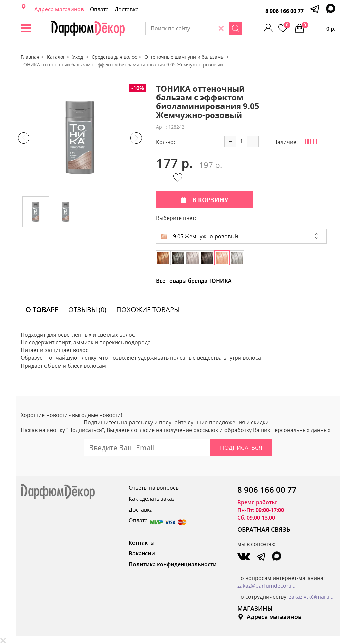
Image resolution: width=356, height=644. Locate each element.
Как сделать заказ (152, 499)
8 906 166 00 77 (285, 11)
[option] (80, 138)
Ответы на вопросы (154, 488)
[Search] (236, 28)
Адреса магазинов (59, 9)
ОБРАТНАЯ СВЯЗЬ (264, 529)
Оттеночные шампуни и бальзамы (184, 57)
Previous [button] (24, 138)
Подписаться (241, 447)
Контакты (142, 543)
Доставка (127, 9)
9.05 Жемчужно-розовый (200, 236)
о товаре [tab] (42, 309)
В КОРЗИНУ (204, 200)
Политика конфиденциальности (173, 564)
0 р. (319, 27)
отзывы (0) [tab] (87, 309)
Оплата (99, 9)
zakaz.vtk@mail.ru (311, 597)
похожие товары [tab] (148, 309)
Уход (78, 57)
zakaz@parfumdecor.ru (266, 586)
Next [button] (136, 138)
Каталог (56, 57)
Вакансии (142, 553)
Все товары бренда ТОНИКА (194, 281)
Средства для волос (114, 57)
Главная (30, 57)
